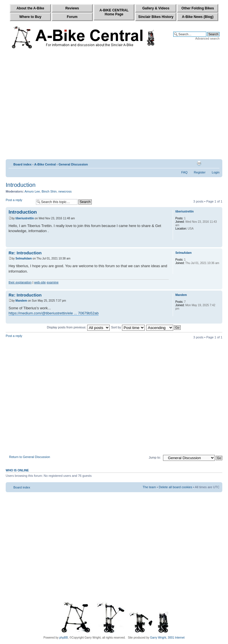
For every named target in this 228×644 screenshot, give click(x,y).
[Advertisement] (53, 105)
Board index (23, 164)
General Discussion (73, 164)
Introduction (21, 185)
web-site (40, 282)
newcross (65, 191)
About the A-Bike (30, 8)
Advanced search (207, 38)
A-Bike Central (45, 164)
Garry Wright (158, 638)
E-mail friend (207, 163)
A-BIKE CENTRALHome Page (114, 12)
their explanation (20, 282)
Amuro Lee (32, 191)
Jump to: (155, 457)
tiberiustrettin (25, 218)
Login (216, 172)
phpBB (64, 638)
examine (53, 282)
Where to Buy (30, 17)
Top (218, 244)
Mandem (21, 301)
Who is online (17, 470)
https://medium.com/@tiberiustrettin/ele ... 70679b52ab (54, 313)
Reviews (72, 8)
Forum (72, 17)
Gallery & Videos (156, 8)
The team (149, 487)
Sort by (128, 327)
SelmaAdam (24, 258)
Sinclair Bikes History (156, 17)
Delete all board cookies (175, 487)
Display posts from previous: (78, 327)
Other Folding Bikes (198, 8)
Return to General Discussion (30, 457)
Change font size (215, 163)
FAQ (184, 172)
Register (200, 172)
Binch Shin (49, 191)
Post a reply (19, 202)
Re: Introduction (25, 253)
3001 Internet (176, 638)
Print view (199, 163)
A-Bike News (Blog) (198, 17)
